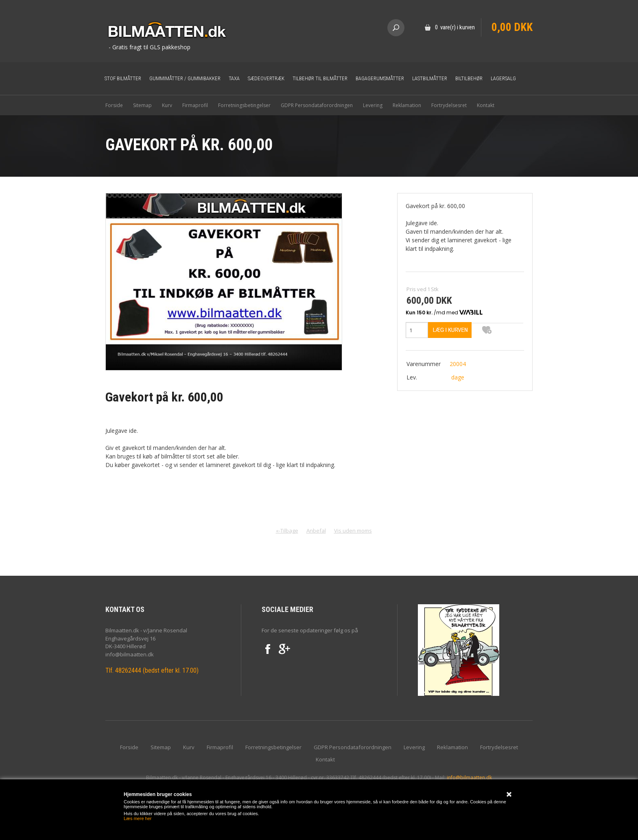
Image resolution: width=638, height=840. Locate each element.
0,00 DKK (512, 27)
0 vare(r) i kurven (455, 27)
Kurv (167, 105)
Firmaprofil (195, 105)
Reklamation (407, 105)
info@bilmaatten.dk (469, 777)
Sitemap (142, 105)
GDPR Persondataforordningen (317, 105)
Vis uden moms (353, 531)
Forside (114, 105)
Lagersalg (503, 78)
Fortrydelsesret (449, 105)
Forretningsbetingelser (244, 105)
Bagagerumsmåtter (380, 78)
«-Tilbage (287, 531)
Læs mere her (138, 818)
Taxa (234, 78)
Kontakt (486, 105)
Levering (373, 105)
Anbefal (316, 531)
